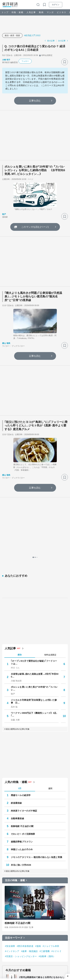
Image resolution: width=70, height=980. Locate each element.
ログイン (56, 5)
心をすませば (26, 866)
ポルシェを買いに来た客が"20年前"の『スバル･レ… (34, 557)
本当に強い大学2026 (21, 733)
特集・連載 (17, 12)
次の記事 (62, 41)
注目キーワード (14, 806)
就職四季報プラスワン (22, 710)
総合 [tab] (20, 523)
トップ (5, 12)
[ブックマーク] (65, 62)
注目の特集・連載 (15, 749)
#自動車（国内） (47, 824)
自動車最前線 (17, 687)
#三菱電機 (45, 819)
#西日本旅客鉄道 (25, 814)
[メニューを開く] (66, 5)
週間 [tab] (50, 657)
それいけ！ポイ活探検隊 (23, 702)
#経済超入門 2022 (32, 35)
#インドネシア (12, 819)
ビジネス (61, 12)
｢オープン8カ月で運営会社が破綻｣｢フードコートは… (34, 531)
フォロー (25, 61)
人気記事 (31, 12)
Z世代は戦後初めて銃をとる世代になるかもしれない (42, 847)
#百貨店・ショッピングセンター (21, 824)
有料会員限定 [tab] (50, 523)
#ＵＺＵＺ (56, 819)
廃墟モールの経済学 (21, 663)
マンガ (50, 12)
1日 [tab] (20, 657)
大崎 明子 (6, 60)
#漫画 (38, 814)
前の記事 (51, 41)
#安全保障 (10, 814)
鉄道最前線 (16, 671)
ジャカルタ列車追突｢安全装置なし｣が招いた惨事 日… (34, 570)
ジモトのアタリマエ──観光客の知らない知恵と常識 (36, 725)
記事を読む (35, 101)
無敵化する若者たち (29, 887)
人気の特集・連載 (16, 650)
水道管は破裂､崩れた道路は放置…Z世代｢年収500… (35, 544)
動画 (41, 12)
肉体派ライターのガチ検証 (24, 679)
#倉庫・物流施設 (30, 819)
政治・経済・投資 (12, 35)
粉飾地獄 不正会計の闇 (22, 694)
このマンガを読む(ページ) (35, 227)
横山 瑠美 (6, 343)
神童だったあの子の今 (22, 718)
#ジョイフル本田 (51, 814)
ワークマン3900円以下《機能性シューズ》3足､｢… (34, 583)
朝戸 (4, 214)
